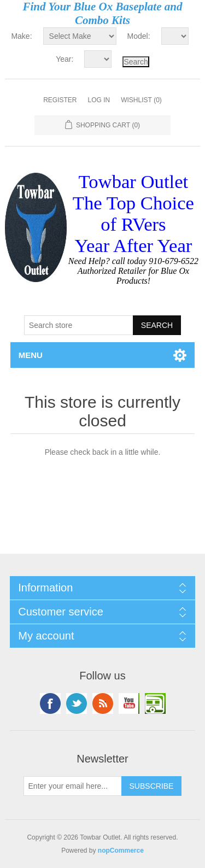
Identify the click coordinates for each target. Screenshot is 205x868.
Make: (21, 36)
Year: (65, 59)
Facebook (50, 703)
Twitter (77, 703)
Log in (99, 100)
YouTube (129, 703)
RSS (103, 703)
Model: (139, 36)
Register (60, 100)
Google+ (155, 703)
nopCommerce (121, 851)
